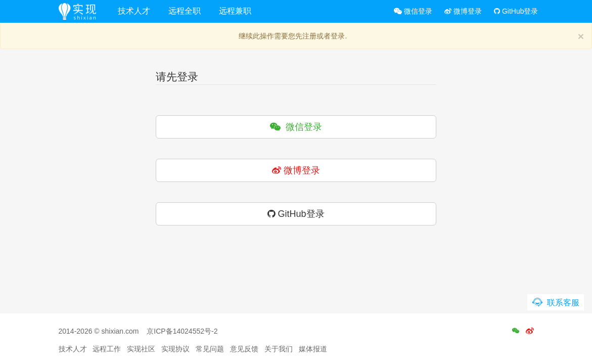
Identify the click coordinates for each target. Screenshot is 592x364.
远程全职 (185, 11)
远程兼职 (235, 11)
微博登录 (463, 11)
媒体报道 (313, 349)
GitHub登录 (516, 11)
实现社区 (141, 349)
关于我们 (279, 349)
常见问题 (210, 349)
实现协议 (175, 349)
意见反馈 (244, 349)
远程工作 (107, 349)
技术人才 (134, 11)
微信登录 (413, 11)
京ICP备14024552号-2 (182, 331)
